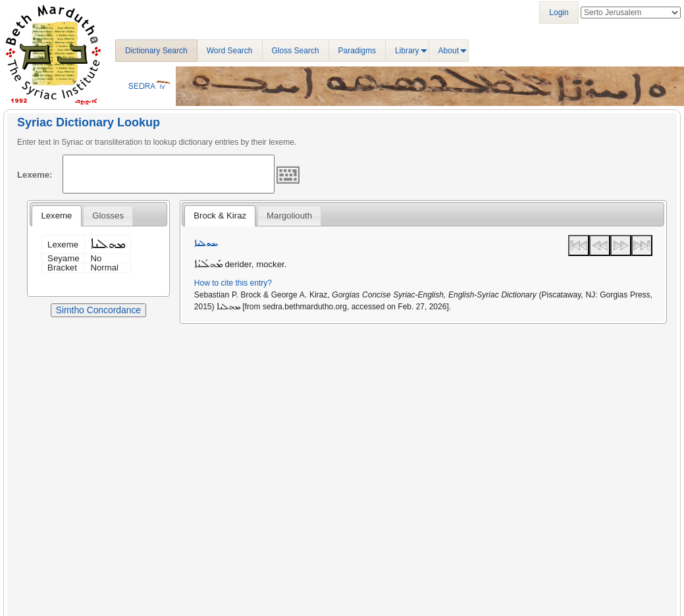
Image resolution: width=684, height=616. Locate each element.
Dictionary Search (156, 51)
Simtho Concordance (98, 310)
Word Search (230, 51)
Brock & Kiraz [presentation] (220, 216)
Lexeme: (35, 175)
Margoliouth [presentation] (289, 216)
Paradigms (357, 51)
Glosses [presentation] (108, 216)
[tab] (56, 216)
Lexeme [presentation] (56, 216)
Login (559, 13)
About (449, 51)
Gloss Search (296, 51)
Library (407, 51)
